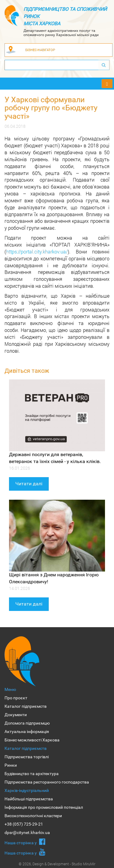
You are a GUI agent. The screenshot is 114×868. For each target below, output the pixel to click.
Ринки (11, 765)
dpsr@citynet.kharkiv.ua (27, 833)
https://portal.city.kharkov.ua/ (37, 252)
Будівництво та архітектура (32, 774)
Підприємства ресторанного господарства (47, 782)
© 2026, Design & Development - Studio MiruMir (57, 864)
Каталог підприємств (26, 706)
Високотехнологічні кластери (33, 816)
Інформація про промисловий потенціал (44, 807)
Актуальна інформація (27, 732)
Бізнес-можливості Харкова (32, 740)
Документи (16, 715)
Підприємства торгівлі (27, 757)
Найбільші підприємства (29, 799)
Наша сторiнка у (25, 842)
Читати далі (29, 484)
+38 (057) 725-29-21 (24, 824)
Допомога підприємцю (27, 723)
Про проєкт (16, 698)
